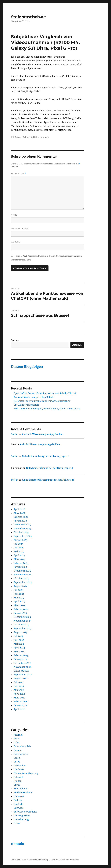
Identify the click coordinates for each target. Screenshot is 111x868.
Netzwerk (19, 796)
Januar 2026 (20, 521)
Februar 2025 (21, 563)
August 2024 (21, 586)
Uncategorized (22, 816)
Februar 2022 (21, 701)
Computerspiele (22, 746)
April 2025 (19, 555)
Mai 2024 (19, 598)
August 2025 (21, 540)
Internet (18, 777)
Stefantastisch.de (28, 17)
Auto (16, 739)
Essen (17, 758)
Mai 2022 (19, 690)
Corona (18, 750)
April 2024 (19, 601)
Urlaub (17, 823)
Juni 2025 (19, 548)
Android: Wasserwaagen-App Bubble (34, 397)
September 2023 (23, 628)
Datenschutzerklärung (38, 860)
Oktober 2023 (21, 625)
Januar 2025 (20, 567)
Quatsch (18, 804)
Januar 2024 (20, 613)
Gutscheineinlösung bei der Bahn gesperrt (45, 456)
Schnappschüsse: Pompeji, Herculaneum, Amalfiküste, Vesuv (47, 409)
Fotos (17, 762)
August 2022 (21, 678)
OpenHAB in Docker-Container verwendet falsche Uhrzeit (45, 393)
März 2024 (20, 605)
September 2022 (23, 675)
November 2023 (22, 621)
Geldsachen (20, 766)
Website (16, 242)
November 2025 (22, 528)
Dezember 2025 (22, 525)
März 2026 (20, 513)
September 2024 (23, 582)
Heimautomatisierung (26, 773)
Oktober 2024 (21, 578)
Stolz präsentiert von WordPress (65, 860)
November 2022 (22, 667)
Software (19, 808)
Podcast (18, 800)
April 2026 (19, 509)
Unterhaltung (21, 819)
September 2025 (23, 536)
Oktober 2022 (21, 671)
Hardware (44, 137)
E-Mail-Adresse (20, 228)
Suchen (15, 340)
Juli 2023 (18, 636)
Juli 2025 (19, 544)
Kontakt (18, 844)
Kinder (17, 781)
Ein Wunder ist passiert (26, 405)
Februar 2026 (21, 517)
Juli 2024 (19, 590)
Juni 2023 (19, 640)
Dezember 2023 (22, 617)
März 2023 (20, 651)
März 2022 (20, 698)
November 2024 (22, 575)
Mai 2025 (19, 551)
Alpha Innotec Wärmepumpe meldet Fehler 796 (48, 480)
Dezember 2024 (22, 571)
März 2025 (20, 559)
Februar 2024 (21, 609)
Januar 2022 (20, 705)
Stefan (18, 137)
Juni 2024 (19, 594)
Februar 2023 (21, 655)
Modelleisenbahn (23, 792)
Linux (17, 785)
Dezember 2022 (22, 663)
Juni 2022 (19, 686)
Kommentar (19, 173)
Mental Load (21, 789)
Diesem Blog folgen (27, 367)
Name (14, 215)
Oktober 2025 (21, 532)
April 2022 (19, 694)
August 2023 (21, 632)
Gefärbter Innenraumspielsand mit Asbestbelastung (42, 401)
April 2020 (19, 709)
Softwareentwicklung (25, 812)
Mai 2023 (19, 644)
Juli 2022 (19, 682)
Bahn (17, 742)
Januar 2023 (20, 659)
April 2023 (19, 648)
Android (18, 735)
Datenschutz (21, 754)
